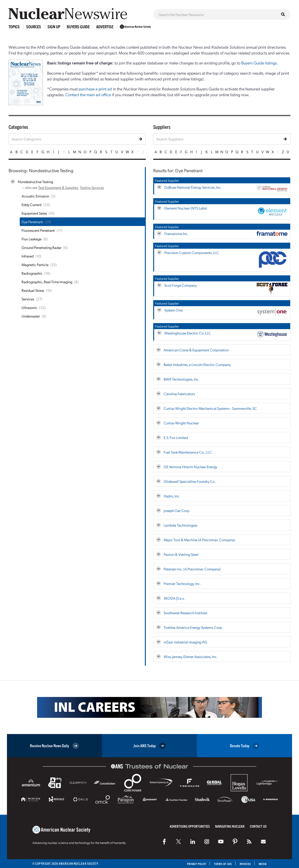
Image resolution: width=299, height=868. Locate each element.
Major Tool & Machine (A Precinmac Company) (199, 540)
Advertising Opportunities (190, 826)
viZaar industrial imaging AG (185, 642)
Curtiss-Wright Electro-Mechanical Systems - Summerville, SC (210, 408)
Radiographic (32, 273)
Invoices (244, 864)
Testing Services (92, 187)
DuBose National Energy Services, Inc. (193, 187)
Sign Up (54, 27)
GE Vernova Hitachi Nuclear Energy (190, 467)
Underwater (31, 316)
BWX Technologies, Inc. (181, 379)
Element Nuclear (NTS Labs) (186, 208)
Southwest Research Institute (185, 613)
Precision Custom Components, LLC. (192, 253)
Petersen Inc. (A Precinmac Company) (192, 569)
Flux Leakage (32, 239)
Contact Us (258, 826)
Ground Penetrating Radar (41, 247)
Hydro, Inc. (172, 496)
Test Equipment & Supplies (58, 187)
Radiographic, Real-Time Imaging (47, 282)
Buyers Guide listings (259, 63)
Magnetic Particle (35, 265)
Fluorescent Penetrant (38, 230)
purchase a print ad (95, 89)
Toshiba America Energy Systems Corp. (193, 627)
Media (262, 864)
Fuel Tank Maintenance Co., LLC (188, 452)
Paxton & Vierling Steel (181, 554)
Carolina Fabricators (179, 394)
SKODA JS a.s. (174, 598)
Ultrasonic (29, 307)
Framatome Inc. (176, 234)
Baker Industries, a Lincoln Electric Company (197, 364)
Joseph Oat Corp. (177, 510)
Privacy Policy (192, 864)
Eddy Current (32, 205)
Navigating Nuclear (230, 826)
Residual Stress (33, 290)
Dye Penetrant (32, 222)
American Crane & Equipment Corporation (196, 350)
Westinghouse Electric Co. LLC (188, 333)
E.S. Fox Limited (176, 437)
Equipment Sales (34, 213)
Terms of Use (221, 864)
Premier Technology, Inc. (182, 583)
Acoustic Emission (35, 196)
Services (28, 299)
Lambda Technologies (180, 525)
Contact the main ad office (88, 94)
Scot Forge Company (181, 285)
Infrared (28, 256)
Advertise (105, 27)
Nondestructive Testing (35, 182)
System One (173, 310)
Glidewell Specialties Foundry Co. (190, 481)
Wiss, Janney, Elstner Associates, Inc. (191, 657)
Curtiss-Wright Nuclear (181, 423)
